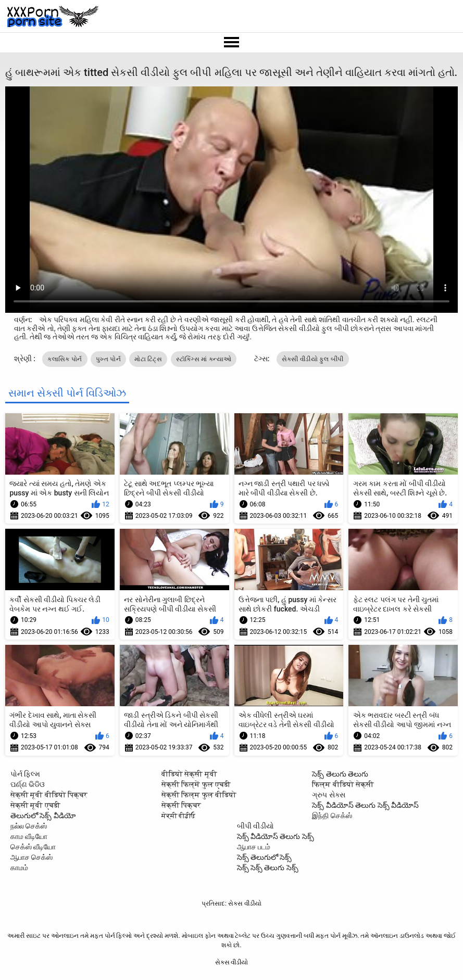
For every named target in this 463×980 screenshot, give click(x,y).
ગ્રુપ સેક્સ (328, 795)
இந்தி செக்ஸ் (332, 816)
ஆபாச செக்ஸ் (32, 857)
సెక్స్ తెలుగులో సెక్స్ (265, 857)
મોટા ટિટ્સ (148, 359)
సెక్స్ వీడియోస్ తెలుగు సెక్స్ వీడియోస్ (365, 805)
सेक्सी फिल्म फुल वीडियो (199, 795)
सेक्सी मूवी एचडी (35, 805)
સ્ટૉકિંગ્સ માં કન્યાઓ (204, 359)
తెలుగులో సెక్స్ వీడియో (43, 816)
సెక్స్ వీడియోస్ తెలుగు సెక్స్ (276, 836)
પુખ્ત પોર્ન (108, 359)
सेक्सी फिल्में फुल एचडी (196, 784)
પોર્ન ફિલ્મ (25, 774)
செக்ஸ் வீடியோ (33, 847)
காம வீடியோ (29, 836)
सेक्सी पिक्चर (181, 805)
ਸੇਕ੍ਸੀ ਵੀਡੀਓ (178, 816)
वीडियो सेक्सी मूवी (189, 774)
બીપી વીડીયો (255, 826)
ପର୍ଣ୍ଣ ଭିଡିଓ (28, 784)
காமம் (19, 868)
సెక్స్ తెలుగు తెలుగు (340, 774)
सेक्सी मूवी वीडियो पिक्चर (49, 795)
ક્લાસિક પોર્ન (65, 359)
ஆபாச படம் (254, 847)
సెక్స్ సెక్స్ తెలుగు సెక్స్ (268, 868)
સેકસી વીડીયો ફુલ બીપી (313, 359)
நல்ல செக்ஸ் (29, 826)
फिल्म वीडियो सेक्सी (343, 784)
